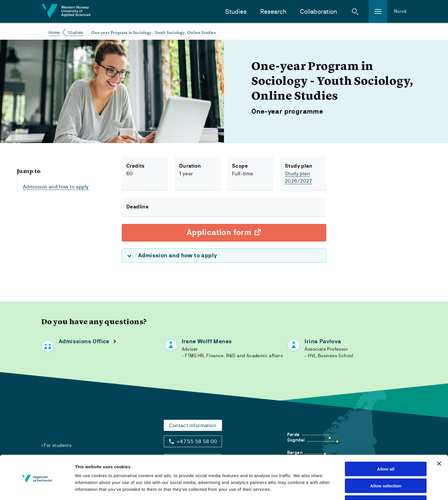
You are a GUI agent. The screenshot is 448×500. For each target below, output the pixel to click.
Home (54, 32)
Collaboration (318, 12)
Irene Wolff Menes (207, 341)
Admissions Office (84, 341)
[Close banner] (439, 445)
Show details (315, 489)
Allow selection (386, 467)
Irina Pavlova (323, 341)
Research (273, 12)
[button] (355, 11)
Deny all (386, 484)
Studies (236, 12)
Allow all (386, 450)
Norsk (400, 11)
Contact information (193, 425)
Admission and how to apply (56, 187)
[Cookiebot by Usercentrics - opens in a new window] (37, 489)
